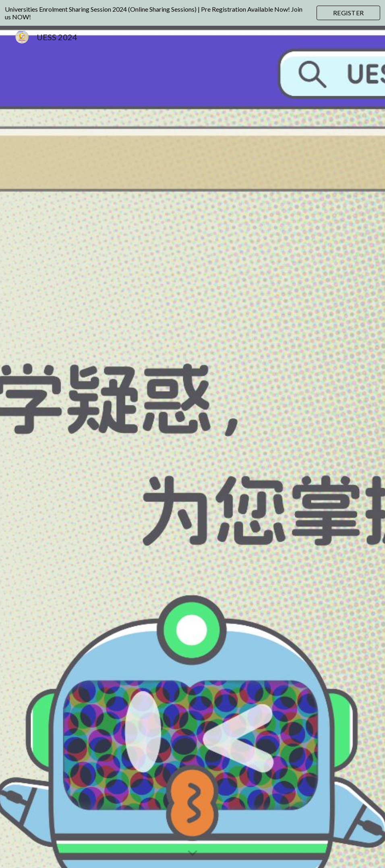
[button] (192, 854)
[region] (192, 13)
